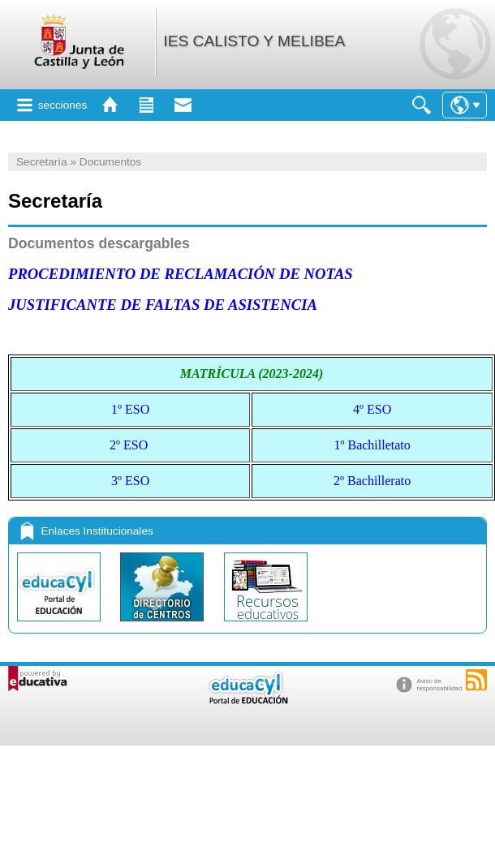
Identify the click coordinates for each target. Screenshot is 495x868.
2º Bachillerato (372, 481)
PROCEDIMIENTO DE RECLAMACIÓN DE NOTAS (181, 274)
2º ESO (130, 445)
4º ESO (372, 409)
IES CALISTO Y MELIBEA (254, 41)
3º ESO (130, 481)
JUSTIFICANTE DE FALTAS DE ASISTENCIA (163, 305)
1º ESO (130, 409)
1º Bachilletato (372, 445)
